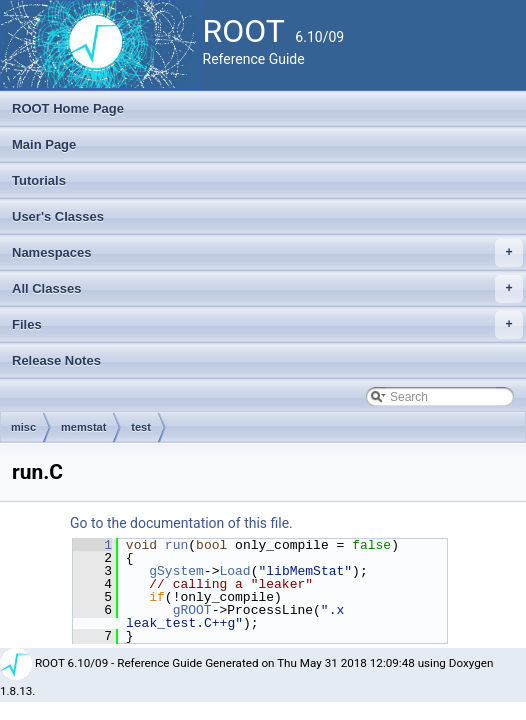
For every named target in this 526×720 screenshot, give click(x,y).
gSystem (176, 571)
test (141, 427)
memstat (83, 427)
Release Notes (56, 360)
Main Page (44, 144)
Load (234, 571)
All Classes (267, 289)
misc (23, 427)
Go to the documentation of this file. (181, 523)
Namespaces (267, 253)
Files (267, 325)
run (176, 545)
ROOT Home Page (68, 108)
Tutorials (39, 180)
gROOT (192, 610)
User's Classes (58, 216)
